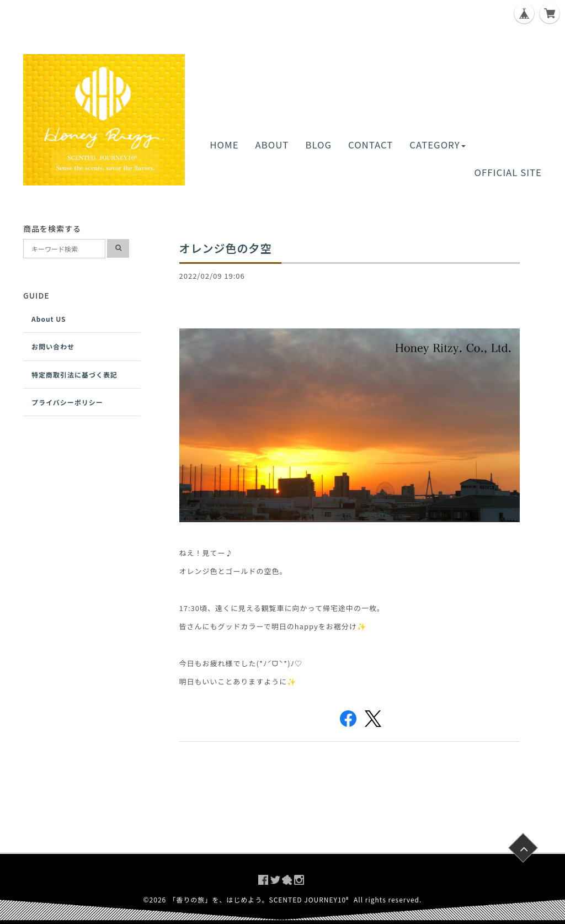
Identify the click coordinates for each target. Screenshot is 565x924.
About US (49, 319)
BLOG (318, 145)
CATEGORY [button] (437, 145)
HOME (224, 145)
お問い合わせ (53, 346)
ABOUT (272, 145)
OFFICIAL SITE (508, 172)
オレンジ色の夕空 (226, 248)
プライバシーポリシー (67, 402)
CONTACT (371, 145)
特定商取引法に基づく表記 (74, 375)
